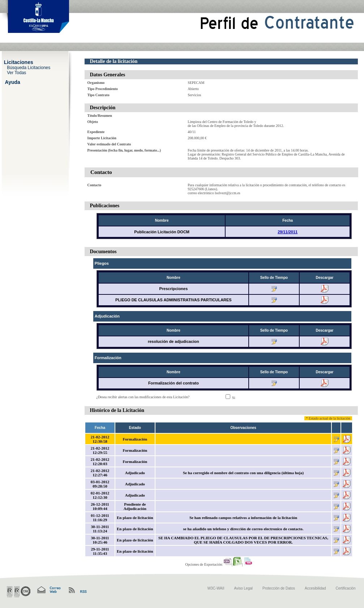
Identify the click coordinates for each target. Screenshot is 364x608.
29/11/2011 (288, 232)
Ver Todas (16, 72)
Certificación (345, 588)
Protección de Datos (279, 588)
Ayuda (13, 82)
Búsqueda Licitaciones (29, 67)
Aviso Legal (244, 588)
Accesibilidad (315, 588)
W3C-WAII (216, 588)
